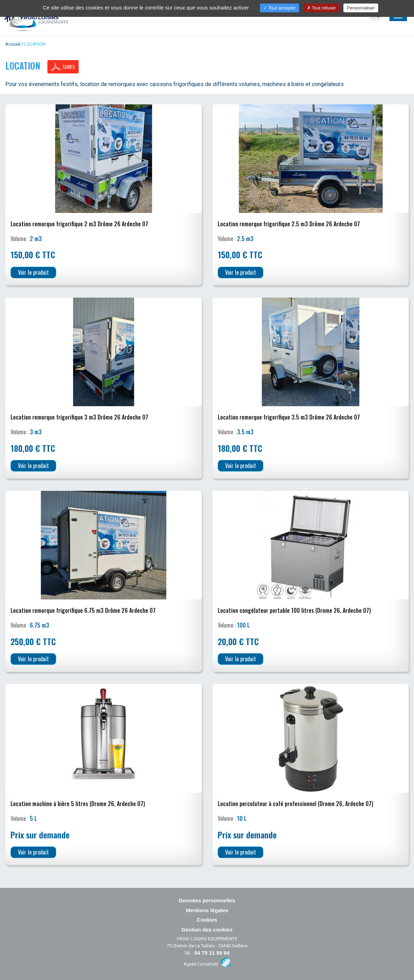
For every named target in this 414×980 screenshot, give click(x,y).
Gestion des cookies (207, 930)
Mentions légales (207, 910)
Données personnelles (207, 900)
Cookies (207, 920)
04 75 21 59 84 (212, 953)
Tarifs (63, 67)
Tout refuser (321, 8)
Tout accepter (280, 8)
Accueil (13, 44)
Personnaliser (361, 8)
